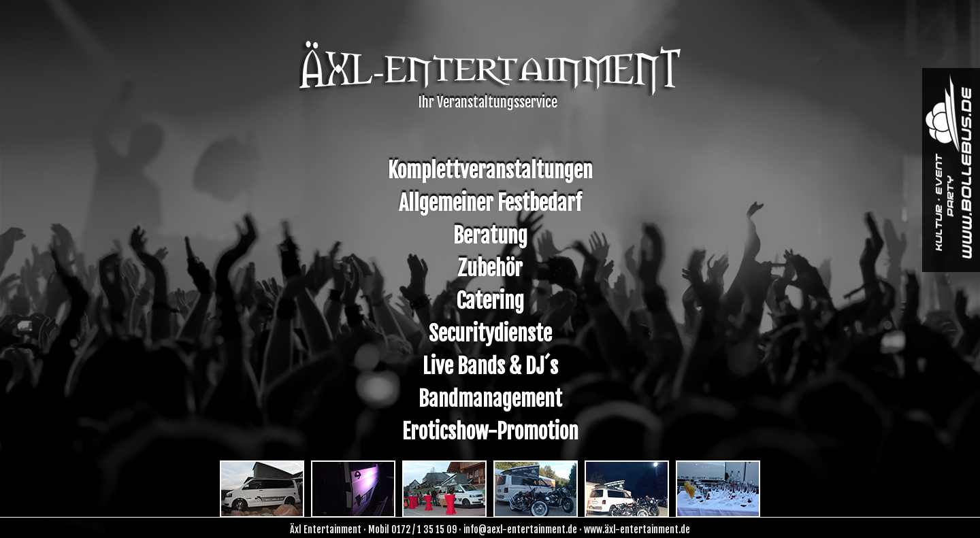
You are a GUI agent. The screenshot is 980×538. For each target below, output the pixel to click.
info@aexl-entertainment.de (520, 529)
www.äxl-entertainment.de (637, 529)
